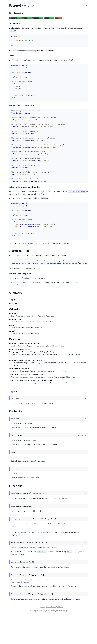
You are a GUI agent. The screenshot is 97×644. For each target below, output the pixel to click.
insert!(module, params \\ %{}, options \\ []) (51, 387)
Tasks (20, 13)
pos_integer (55, 544)
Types (5, 27)
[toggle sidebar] (26, 3)
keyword (71, 544)
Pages (4, 13)
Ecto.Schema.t (42, 607)
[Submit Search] (3, 3)
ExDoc (52, 641)
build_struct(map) (41, 327)
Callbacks (6, 29)
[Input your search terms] (14, 3)
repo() (36, 333)
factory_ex (7, 7)
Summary (6, 24)
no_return (52, 607)
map (48, 441)
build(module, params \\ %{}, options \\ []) (50, 351)
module (51, 475)
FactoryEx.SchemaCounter (10, 35)
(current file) (69, 637)
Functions (6, 31)
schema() (37, 339)
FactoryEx (5, 21)
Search (75, 637)
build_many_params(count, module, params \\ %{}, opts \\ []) (56, 362)
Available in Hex (40, 28)
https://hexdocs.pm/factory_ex (69, 51)
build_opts (84, 544)
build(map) (38, 321)
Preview (63, 637)
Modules (11, 13)
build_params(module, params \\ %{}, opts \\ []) (52, 370)
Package (57, 637)
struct (60, 458)
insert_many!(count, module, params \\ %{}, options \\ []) (56, 396)
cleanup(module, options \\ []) (45, 379)
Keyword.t (67, 605)
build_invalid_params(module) (45, 359)
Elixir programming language (73, 641)
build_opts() (39, 311)
